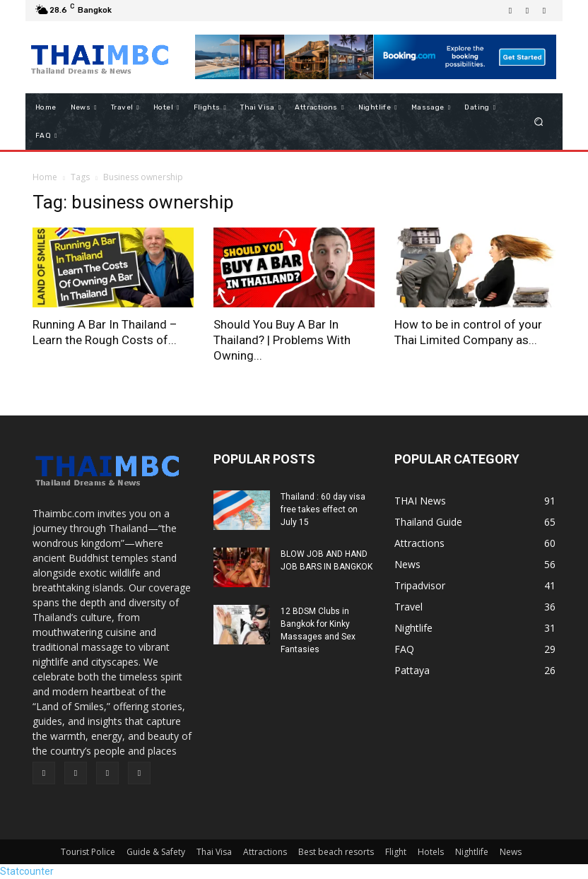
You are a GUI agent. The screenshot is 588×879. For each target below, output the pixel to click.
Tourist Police (88, 852)
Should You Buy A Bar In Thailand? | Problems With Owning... (282, 340)
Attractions (265, 852)
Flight (396, 852)
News (511, 852)
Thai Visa (214, 852)
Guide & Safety (156, 852)
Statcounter (27, 871)
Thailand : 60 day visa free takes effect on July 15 (323, 509)
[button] (539, 122)
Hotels (431, 852)
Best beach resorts (336, 852)
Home (45, 177)
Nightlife (472, 852)
